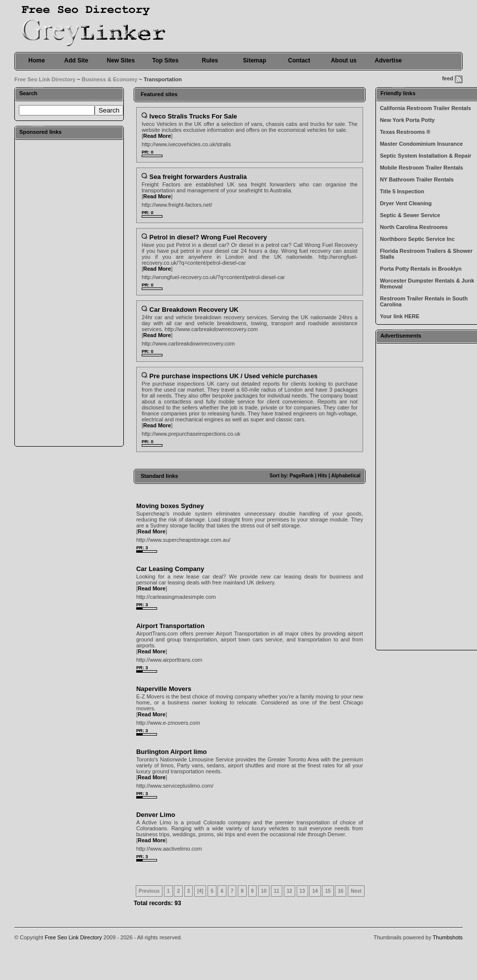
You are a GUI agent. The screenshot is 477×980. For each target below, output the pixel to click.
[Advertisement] (69, 292)
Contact (299, 60)
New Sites (121, 60)
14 (315, 891)
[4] (200, 891)
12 (290, 891)
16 (341, 891)
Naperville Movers (164, 689)
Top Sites (165, 60)
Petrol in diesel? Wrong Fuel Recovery (208, 237)
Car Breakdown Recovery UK (194, 310)
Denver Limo (156, 815)
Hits (323, 476)
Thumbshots (448, 937)
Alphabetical (345, 476)
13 (302, 891)
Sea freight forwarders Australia (198, 177)
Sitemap (255, 60)
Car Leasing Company (170, 569)
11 (277, 891)
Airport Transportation (170, 626)
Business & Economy (109, 79)
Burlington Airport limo (172, 752)
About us (344, 60)
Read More (157, 136)
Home (36, 60)
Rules (210, 60)
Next (356, 891)
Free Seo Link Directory (45, 79)
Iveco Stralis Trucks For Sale (193, 116)
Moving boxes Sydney (170, 506)
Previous (149, 891)
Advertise (389, 60)
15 (328, 891)
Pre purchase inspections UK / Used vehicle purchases (234, 376)
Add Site (77, 60)
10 (264, 891)
